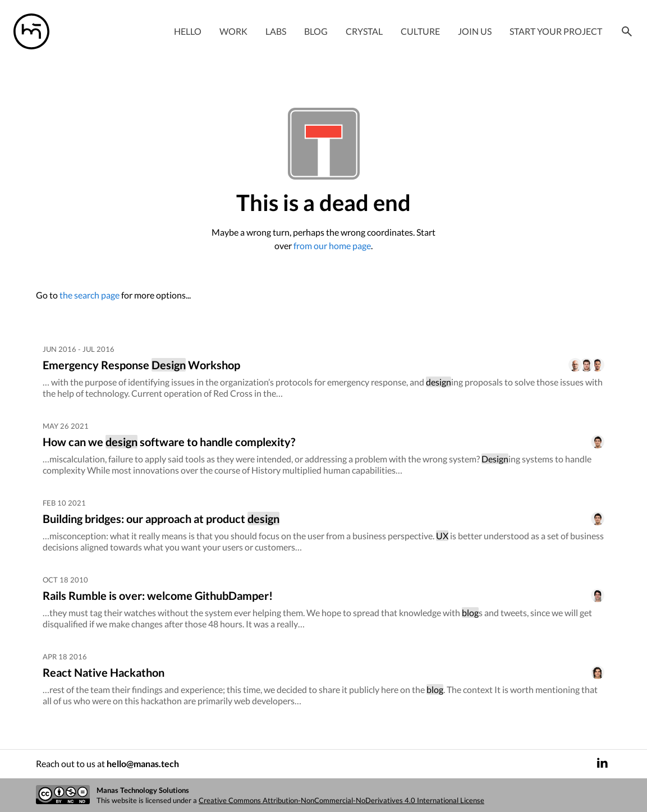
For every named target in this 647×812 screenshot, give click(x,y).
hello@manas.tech (143, 763)
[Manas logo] (31, 31)
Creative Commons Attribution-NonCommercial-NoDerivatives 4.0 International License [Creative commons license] (341, 800)
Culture (420, 31)
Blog (316, 31)
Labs (276, 31)
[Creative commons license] (63, 795)
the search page (90, 295)
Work (233, 31)
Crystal (364, 31)
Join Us (475, 31)
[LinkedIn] (602, 764)
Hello (188, 31)
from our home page (332, 246)
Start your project (556, 31)
